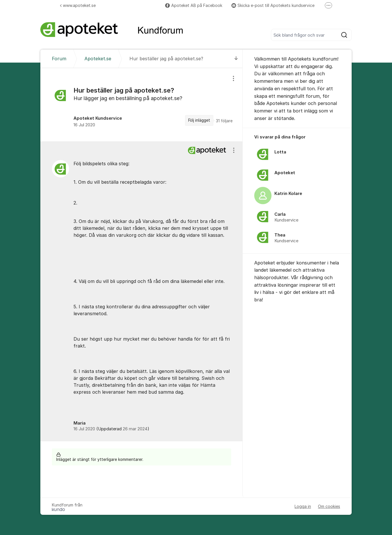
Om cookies (329, 506)
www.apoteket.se (78, 5)
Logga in (303, 506)
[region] (142, 105)
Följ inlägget (199, 120)
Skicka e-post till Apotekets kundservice (273, 5)
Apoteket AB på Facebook (194, 5)
